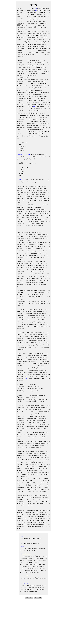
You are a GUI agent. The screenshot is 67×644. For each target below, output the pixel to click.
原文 (40, 598)
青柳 (34, 107)
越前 (36, 11)
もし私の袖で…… (26, 576)
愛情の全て (26, 378)
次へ (36, 598)
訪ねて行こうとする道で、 (24, 155)
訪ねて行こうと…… (26, 554)
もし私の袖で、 (22, 180)
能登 (36, 9)
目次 (27, 598)
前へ (31, 598)
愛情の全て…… (25, 583)
